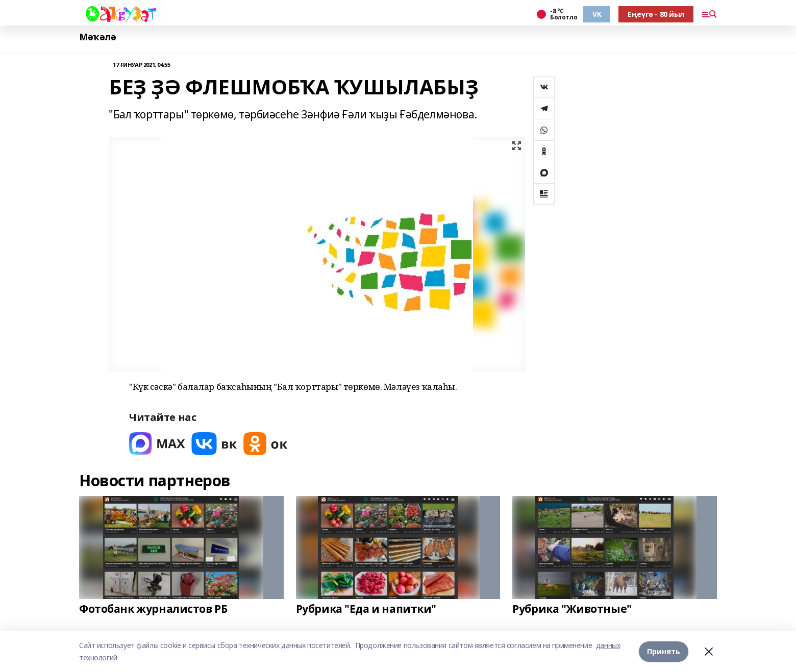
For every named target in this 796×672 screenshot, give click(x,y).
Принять (664, 651)
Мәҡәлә (97, 37)
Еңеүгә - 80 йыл (656, 14)
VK (597, 14)
